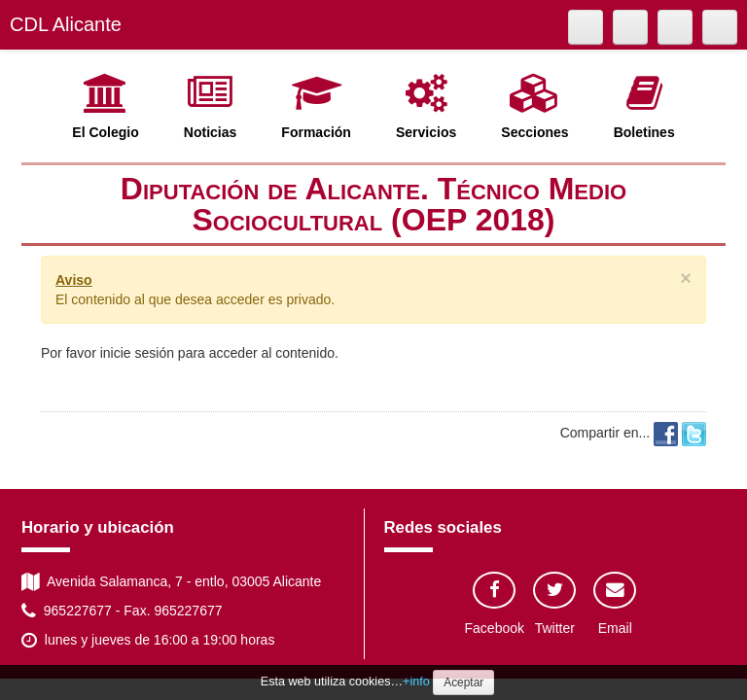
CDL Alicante (66, 24)
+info (416, 682)
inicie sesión (137, 353)
